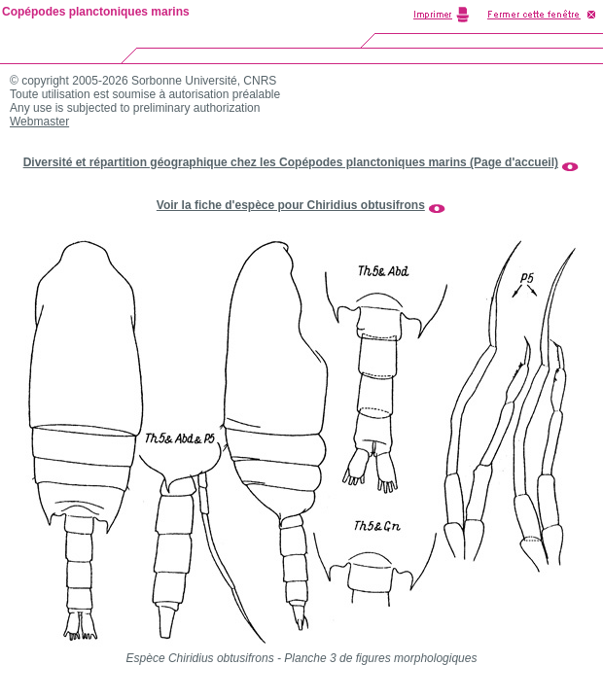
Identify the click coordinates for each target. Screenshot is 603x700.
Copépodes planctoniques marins (96, 12)
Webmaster (39, 122)
